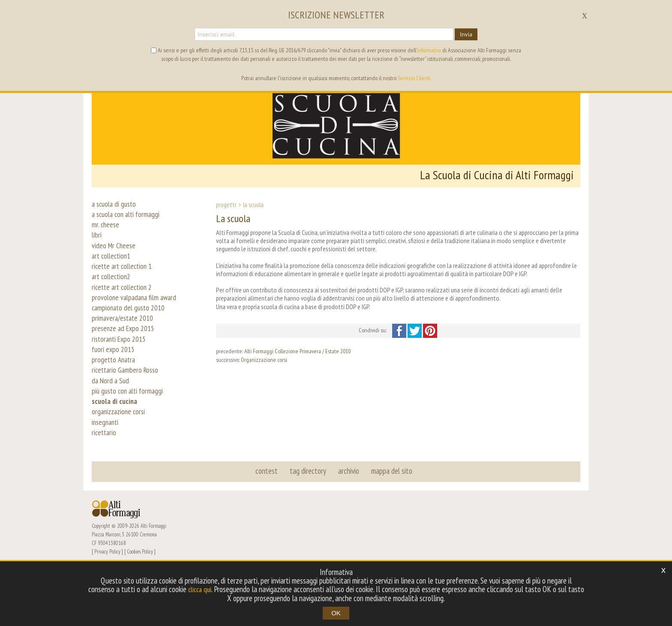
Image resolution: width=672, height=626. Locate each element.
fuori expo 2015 (115, 384)
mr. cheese (106, 230)
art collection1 (113, 268)
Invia (466, 34)
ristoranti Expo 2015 (121, 371)
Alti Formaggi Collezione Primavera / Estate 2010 (297, 351)
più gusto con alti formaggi (130, 436)
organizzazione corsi (120, 461)
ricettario (105, 487)
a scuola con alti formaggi (128, 217)
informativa (429, 50)
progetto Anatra (115, 397)
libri (97, 243)
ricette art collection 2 (124, 307)
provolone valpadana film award (136, 320)
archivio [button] (348, 528)
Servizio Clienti (414, 78)
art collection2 (113, 294)
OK (336, 613)
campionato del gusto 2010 (131, 333)
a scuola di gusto (116, 204)
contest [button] (268, 528)
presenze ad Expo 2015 (125, 358)
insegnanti (106, 474)
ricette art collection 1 (124, 281)
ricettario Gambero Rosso (127, 410)
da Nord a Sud (111, 423)
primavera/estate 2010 (125, 346)
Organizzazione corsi (264, 360)
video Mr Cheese (115, 256)
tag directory (308, 528)
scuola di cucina (116, 448)
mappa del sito (390, 528)
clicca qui (208, 590)
